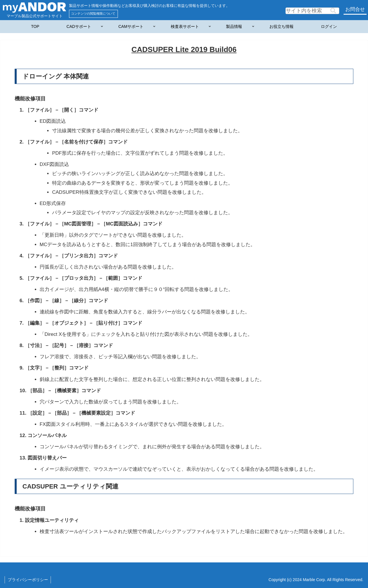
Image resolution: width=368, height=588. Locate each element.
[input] (312, 11)
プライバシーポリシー (28, 580)
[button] (333, 11)
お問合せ (355, 9)
